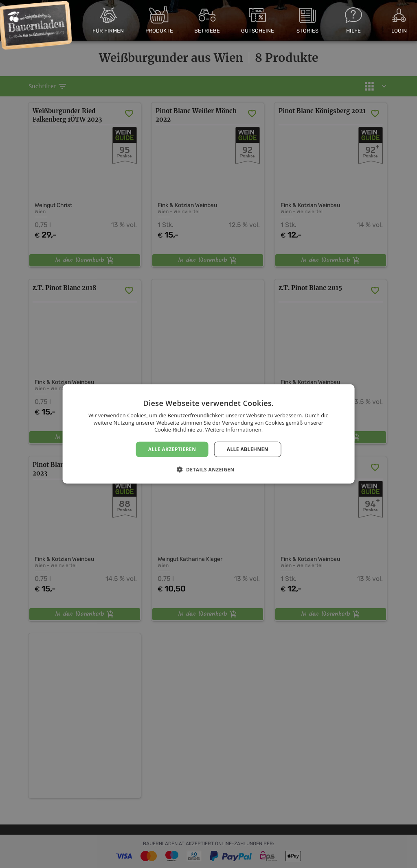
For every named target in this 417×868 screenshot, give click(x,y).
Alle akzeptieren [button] (172, 449)
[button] (208, 469)
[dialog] (208, 434)
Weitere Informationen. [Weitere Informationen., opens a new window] (234, 430)
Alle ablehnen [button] (248, 449)
